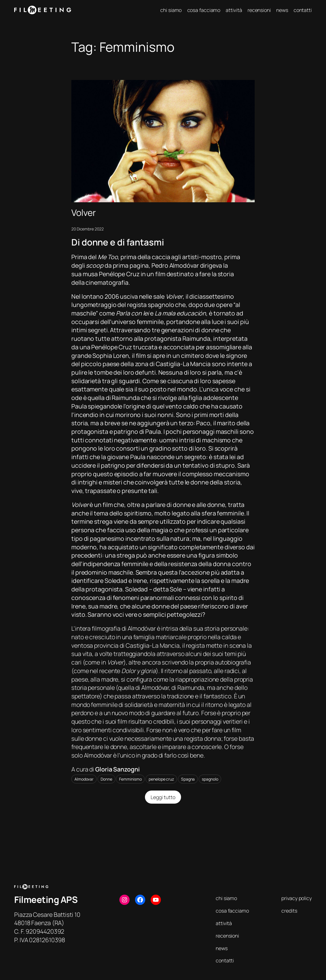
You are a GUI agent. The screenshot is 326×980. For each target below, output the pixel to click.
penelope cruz (161, 779)
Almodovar (84, 779)
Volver (83, 213)
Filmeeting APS (46, 899)
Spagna (188, 779)
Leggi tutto (166, 799)
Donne (106, 779)
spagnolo (210, 779)
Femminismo (130, 779)
